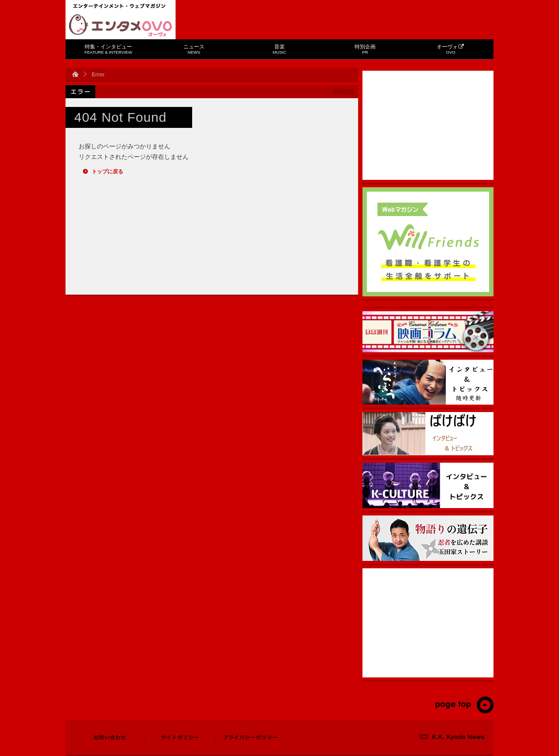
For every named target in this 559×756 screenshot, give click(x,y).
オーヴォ (450, 49)
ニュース (194, 49)
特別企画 (365, 49)
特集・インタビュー (109, 49)
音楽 (280, 49)
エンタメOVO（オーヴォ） (121, 25)
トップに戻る (107, 172)
